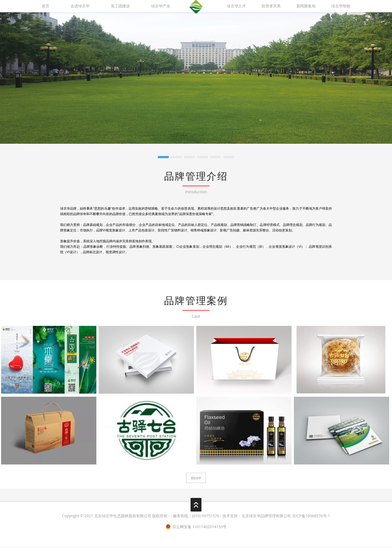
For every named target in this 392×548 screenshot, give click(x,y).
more (196, 478)
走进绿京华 (80, 6)
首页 (45, 6)
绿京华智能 (341, 6)
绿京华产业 (161, 6)
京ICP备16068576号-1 (311, 516)
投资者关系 (271, 6)
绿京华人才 (236, 6)
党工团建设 (120, 6)
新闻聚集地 (306, 6)
